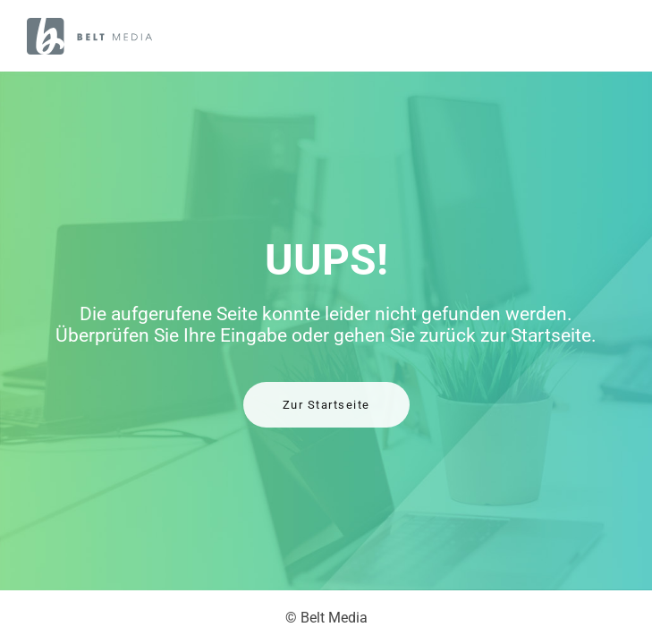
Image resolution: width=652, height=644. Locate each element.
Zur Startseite (326, 405)
